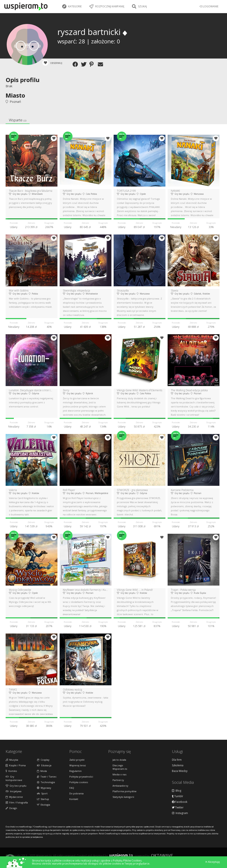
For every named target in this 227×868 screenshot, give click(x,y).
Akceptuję (213, 862)
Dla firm (177, 760)
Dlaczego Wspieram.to (120, 767)
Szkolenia (178, 765)
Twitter (178, 808)
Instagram (180, 813)
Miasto (15, 95)
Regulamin (75, 771)
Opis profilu (23, 80)
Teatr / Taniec (47, 777)
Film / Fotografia (17, 802)
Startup (43, 799)
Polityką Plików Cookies (127, 861)
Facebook (180, 802)
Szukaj (139, 6)
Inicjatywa (13, 791)
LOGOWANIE (209, 6)
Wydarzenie (14, 797)
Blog (177, 791)
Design (11, 808)
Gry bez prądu (16, 786)
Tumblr (178, 796)
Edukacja (44, 765)
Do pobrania (76, 793)
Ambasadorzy (120, 786)
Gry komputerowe (14, 778)
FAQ (72, 788)
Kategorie (72, 6)
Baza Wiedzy (180, 771)
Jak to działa (119, 760)
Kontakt (74, 799)
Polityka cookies (79, 782)
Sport (42, 793)
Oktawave (162, 855)
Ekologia (44, 805)
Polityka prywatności (81, 777)
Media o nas (119, 774)
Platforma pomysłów (125, 791)
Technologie (46, 782)
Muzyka (12, 760)
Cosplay (43, 760)
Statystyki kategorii (123, 797)
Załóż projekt (77, 760)
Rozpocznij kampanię (107, 6)
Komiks (11, 771)
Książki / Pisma (16, 765)
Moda (42, 771)
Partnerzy (118, 780)
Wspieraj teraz (78, 765)
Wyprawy (44, 788)
